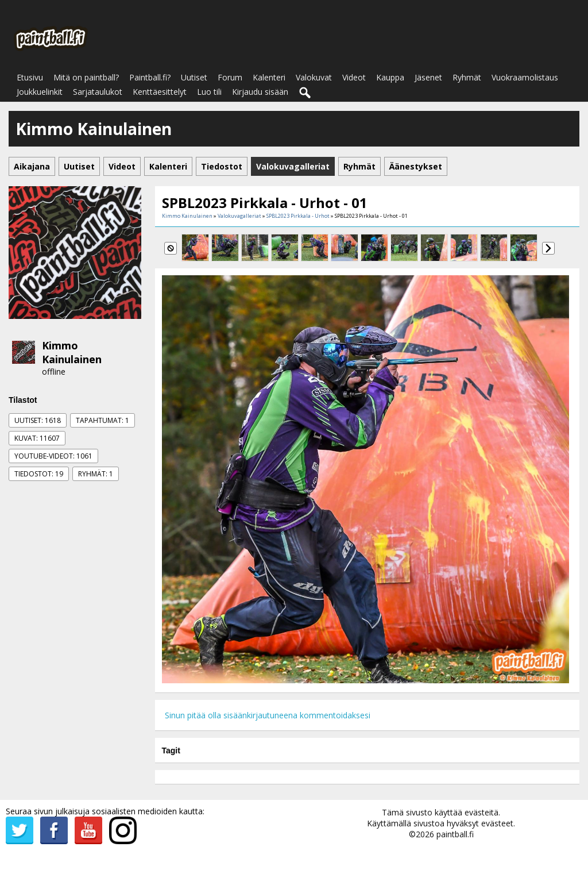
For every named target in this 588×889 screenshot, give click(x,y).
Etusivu (30, 77)
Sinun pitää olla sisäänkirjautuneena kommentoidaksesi (268, 715)
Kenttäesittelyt (160, 92)
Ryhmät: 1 (96, 474)
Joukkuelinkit (40, 92)
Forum (230, 77)
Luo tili (209, 92)
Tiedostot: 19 (39, 474)
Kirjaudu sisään (260, 92)
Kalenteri (269, 77)
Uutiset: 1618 (38, 420)
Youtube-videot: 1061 (53, 456)
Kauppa (390, 77)
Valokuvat (314, 77)
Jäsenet (428, 77)
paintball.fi (455, 834)
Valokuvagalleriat (239, 216)
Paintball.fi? (150, 77)
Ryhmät (467, 77)
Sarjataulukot (98, 92)
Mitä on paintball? (86, 77)
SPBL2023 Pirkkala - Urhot (298, 216)
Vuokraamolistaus (525, 77)
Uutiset (194, 77)
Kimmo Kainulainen (72, 352)
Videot (354, 77)
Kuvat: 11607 (37, 438)
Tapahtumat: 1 (102, 420)
